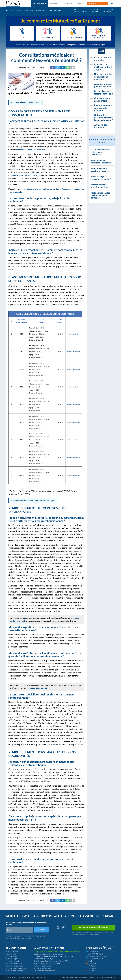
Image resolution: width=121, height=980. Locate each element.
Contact (113, 977)
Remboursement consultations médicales (102, 161)
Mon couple (48, 33)
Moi (22, 33)
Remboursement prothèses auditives (100, 186)
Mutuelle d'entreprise (14, 963)
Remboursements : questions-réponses (100, 170)
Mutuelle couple (12, 959)
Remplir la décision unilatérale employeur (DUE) (51, 961)
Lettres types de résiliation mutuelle (104, 92)
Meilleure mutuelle (12, 952)
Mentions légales (85, 977)
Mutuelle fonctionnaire (14, 966)
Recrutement (105, 977)
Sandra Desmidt (24, 67)
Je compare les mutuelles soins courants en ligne (33, 501)
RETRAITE (69, 4)
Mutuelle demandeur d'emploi (17, 968)
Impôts (91, 966)
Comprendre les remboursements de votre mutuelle (53, 956)
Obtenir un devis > (74, 334)
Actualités (16, 11)
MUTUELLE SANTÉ (39, 4)
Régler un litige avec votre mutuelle (47, 963)
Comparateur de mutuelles (102, 59)
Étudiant (41, 11)
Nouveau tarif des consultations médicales (103, 77)
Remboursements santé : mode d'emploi (103, 108)
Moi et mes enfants (73, 33)
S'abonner (41, 929)
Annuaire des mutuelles (101, 126)
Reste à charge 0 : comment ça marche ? (101, 178)
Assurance (92, 952)
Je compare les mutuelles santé (26, 102)
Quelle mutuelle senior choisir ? (102, 100)
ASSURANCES (55, 4)
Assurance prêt (95, 959)
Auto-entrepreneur (80, 11)
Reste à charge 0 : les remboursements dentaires (100, 195)
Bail (89, 961)
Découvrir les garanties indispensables (48, 954)
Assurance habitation (98, 956)
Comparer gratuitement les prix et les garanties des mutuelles (57, 952)
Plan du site (96, 977)
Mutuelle (92, 968)
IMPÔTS (81, 4)
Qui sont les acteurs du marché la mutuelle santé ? (104, 118)
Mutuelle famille (11, 956)
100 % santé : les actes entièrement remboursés (101, 152)
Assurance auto (95, 954)
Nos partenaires (66, 977)
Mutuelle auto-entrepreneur (16, 971)
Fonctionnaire (55, 11)
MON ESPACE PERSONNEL (97, 4)
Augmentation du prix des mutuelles (103, 85)
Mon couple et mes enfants (99, 33)
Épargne (91, 963)
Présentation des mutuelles (44, 971)
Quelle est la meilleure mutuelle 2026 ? (104, 67)
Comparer (29, 11)
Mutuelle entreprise (95, 11)
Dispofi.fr (27, 977)
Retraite (92, 971)
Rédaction (75, 977)
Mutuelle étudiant (12, 961)
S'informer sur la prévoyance (45, 959)
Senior (68, 11)
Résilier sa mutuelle (108, 11)
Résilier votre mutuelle (42, 966)
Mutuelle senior (11, 954)
